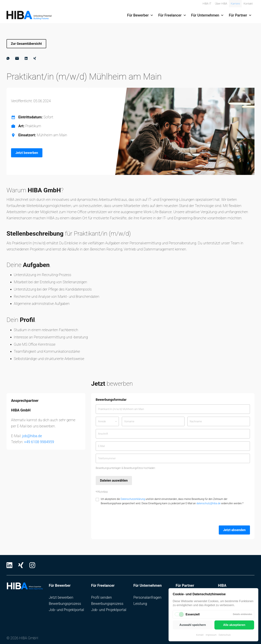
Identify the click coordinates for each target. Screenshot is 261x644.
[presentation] (123, 515)
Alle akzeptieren (234, 625)
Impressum (211, 635)
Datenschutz (225, 635)
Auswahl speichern (193, 625)
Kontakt (200, 635)
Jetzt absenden (234, 530)
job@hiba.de (32, 436)
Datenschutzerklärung (133, 499)
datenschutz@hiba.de (209, 503)
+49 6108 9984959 (39, 442)
